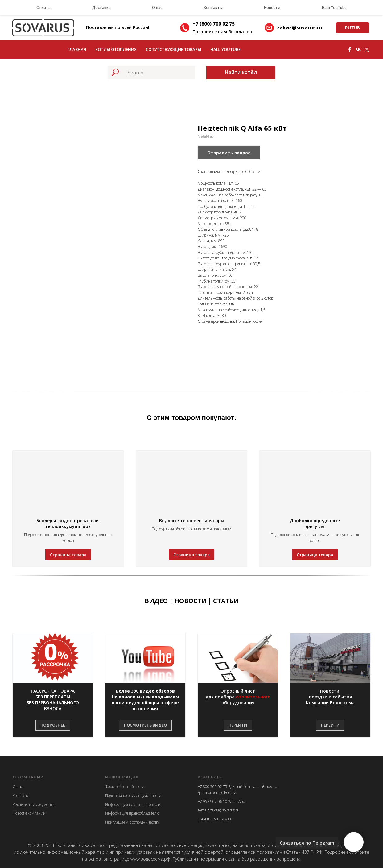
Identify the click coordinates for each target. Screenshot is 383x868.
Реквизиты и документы (34, 805)
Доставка (101, 8)
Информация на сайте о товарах (133, 805)
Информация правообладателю (132, 813)
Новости (272, 8)
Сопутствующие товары (173, 49)
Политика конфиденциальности (133, 796)
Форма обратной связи (125, 787)
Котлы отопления (116, 49)
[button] (53, 700)
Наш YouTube (334, 8)
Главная (77, 49)
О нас (157, 8)
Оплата (43, 8)
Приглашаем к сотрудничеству (132, 822)
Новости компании (29, 813)
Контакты (213, 8)
